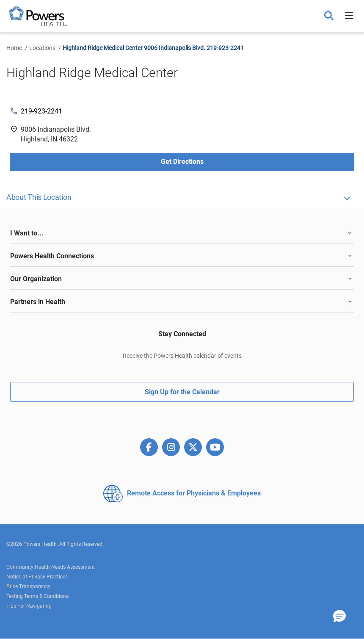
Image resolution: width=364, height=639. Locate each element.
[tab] (182, 233)
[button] (330, 16)
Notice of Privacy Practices (37, 577)
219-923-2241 (41, 111)
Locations (42, 48)
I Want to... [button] (27, 233)
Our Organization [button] (36, 279)
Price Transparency (28, 586)
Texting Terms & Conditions (37, 596)
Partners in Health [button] (38, 302)
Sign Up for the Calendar (182, 392)
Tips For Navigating (29, 606)
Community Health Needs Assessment (51, 567)
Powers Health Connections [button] (52, 256)
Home (14, 48)
